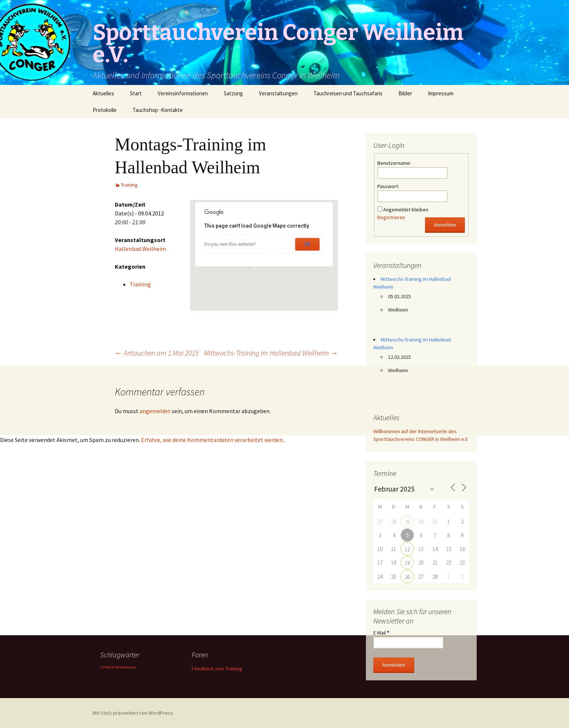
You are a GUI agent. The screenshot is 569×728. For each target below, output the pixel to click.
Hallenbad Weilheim (140, 249)
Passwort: (388, 186)
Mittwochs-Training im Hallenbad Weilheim (271, 353)
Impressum (441, 93)
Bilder (405, 93)
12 (407, 549)
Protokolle (105, 110)
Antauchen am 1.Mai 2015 (157, 353)
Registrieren (391, 217)
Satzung (233, 93)
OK (307, 244)
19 (407, 563)
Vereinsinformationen (183, 93)
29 (407, 522)
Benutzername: (394, 163)
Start (136, 93)
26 (407, 577)
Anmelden (445, 225)
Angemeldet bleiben (406, 210)
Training (129, 185)
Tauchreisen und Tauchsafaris (348, 93)
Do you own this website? (230, 244)
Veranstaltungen (278, 93)
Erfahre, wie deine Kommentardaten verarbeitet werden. (212, 440)
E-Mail (381, 633)
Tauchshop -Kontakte (158, 110)
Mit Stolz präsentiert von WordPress (133, 713)
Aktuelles (103, 93)
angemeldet (155, 411)
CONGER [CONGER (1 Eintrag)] (107, 667)
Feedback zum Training (217, 669)
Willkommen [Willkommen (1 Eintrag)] (126, 667)
